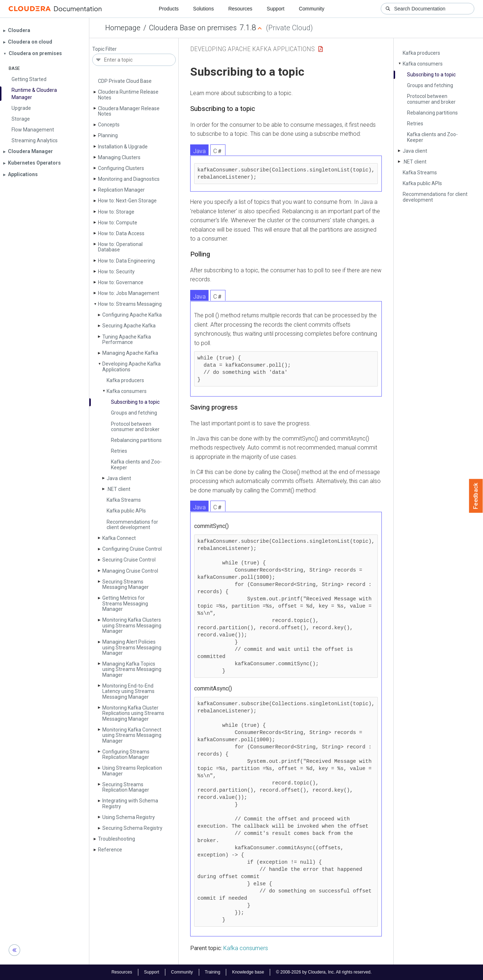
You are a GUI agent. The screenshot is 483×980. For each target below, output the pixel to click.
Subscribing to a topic (135, 402)
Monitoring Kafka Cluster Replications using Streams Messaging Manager (133, 713)
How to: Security (116, 272)
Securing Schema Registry (132, 828)
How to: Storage (116, 212)
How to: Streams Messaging (130, 304)
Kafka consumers (127, 391)
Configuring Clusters (121, 168)
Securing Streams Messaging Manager (126, 584)
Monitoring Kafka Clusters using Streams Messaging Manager (132, 625)
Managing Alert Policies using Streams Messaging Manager (132, 647)
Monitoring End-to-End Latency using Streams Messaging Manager (128, 691)
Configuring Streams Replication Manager (126, 754)
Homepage (123, 28)
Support (276, 9)
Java (199, 151)
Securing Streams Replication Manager (126, 787)
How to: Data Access (121, 233)
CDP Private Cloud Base (125, 81)
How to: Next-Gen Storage (127, 201)
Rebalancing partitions (136, 440)
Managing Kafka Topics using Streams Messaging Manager (132, 669)
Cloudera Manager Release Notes (129, 111)
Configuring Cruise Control (132, 549)
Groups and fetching (134, 413)
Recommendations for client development (132, 525)
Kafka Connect (119, 538)
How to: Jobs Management (129, 293)
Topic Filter (104, 49)
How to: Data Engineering (126, 261)
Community (312, 9)
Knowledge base (248, 972)
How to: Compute (118, 223)
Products (169, 9)
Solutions (204, 9)
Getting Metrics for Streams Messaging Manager (125, 603)
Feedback (476, 496)
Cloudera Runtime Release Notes (128, 95)
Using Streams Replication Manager (132, 771)
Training (212, 972)
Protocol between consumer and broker (135, 427)
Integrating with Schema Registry (130, 803)
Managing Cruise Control (130, 571)
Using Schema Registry (129, 817)
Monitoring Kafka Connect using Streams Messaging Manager (132, 735)
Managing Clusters (119, 157)
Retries (119, 451)
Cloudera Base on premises (193, 28)
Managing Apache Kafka (130, 353)
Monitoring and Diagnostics (129, 179)
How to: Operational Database (120, 247)
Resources (240, 9)
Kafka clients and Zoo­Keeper (136, 464)
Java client (119, 478)
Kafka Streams (124, 500)
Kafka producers (125, 380)
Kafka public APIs (126, 511)
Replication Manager (121, 190)
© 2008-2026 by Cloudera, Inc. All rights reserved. (324, 972)
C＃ (218, 151)
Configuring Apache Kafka (132, 315)
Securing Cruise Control (129, 560)
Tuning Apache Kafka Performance (127, 339)
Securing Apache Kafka (129, 326)
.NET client (118, 489)
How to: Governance (121, 282)
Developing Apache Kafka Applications (131, 366)
